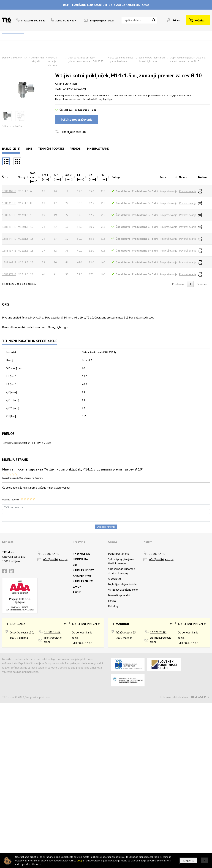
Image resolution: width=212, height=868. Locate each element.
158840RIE (9, 191)
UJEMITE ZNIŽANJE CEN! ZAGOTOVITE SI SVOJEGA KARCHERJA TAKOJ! (106, 5)
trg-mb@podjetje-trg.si (161, 640)
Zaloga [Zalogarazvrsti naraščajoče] (116, 177)
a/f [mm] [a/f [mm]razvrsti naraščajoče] (57, 177)
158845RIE (9, 250)
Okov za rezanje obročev (53, 61)
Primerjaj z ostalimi (74, 132)
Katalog (113, 606)
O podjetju (114, 579)
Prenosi (76, 149)
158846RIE (9, 262)
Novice (112, 601)
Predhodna (178, 284)
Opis (29, 149)
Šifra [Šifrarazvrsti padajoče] (5, 177)
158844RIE (9, 239)
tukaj (79, 861)
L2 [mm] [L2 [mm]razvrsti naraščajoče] (92, 177)
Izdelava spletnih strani (174, 697)
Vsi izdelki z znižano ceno (123, 590)
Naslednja (202, 284)
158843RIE (9, 227)
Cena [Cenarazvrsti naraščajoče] (163, 177)
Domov (6, 58)
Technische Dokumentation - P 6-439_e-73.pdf (27, 443)
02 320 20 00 (158, 632)
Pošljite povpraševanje (77, 119)
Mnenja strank (98, 149)
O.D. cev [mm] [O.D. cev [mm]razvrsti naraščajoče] (34, 177)
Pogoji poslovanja (119, 554)
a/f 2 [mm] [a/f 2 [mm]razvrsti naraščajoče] (69, 177)
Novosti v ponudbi (119, 595)
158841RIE (9, 203)
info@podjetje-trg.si (102, 21)
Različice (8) (11, 149)
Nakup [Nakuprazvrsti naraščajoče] (183, 177)
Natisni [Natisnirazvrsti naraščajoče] (203, 177)
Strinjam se (188, 861)
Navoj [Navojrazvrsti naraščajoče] (21, 177)
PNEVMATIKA (20, 58)
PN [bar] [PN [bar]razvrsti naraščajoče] (104, 177)
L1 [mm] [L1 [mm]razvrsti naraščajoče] (81, 177)
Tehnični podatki (51, 149)
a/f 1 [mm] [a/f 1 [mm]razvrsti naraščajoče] (45, 177)
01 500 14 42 (51, 554)
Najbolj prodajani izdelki (122, 584)
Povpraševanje (188, 191)
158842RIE (9, 215)
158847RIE (9, 274)
